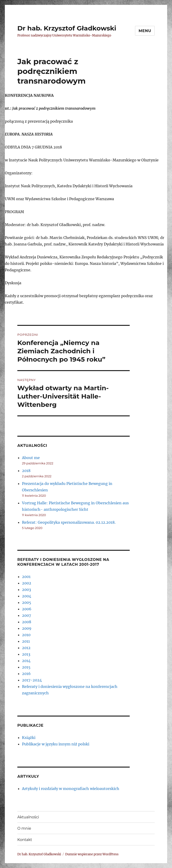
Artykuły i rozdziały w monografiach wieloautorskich (71, 789)
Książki (29, 738)
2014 (26, 661)
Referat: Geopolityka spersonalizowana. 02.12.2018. (69, 522)
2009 (27, 628)
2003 (26, 590)
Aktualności (28, 817)
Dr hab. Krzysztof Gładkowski (67, 28)
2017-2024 (32, 680)
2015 (26, 667)
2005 (27, 602)
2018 (26, 471)
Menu (145, 31)
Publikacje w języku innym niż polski (56, 744)
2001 (26, 577)
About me (31, 458)
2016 (26, 674)
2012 (26, 648)
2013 (26, 654)
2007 (26, 615)
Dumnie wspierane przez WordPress (92, 854)
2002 (27, 583)
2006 (27, 609)
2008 (27, 622)
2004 (27, 596)
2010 (26, 635)
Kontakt (25, 840)
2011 (26, 641)
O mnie (24, 828)
